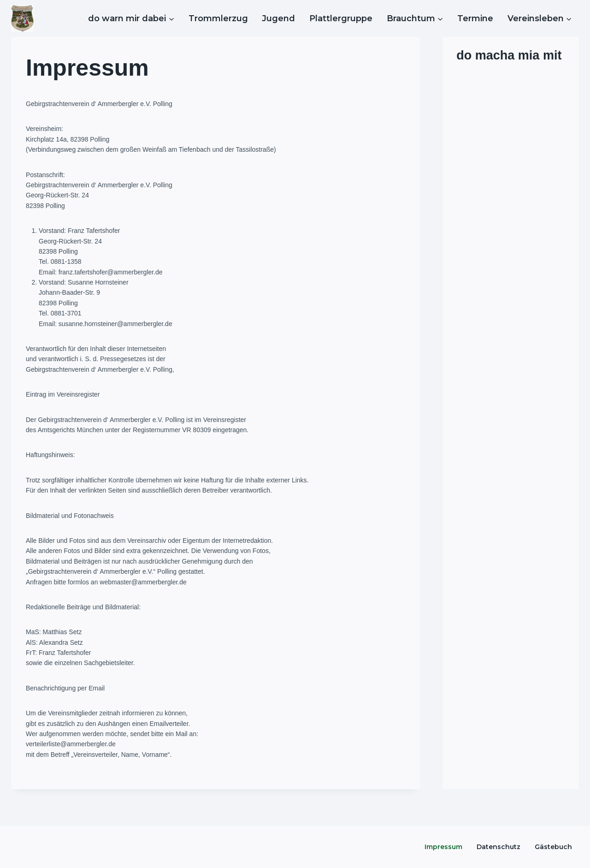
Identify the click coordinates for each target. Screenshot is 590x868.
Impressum (443, 847)
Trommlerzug (218, 18)
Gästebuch (553, 847)
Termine (475, 18)
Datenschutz (499, 847)
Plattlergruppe (341, 18)
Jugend (278, 18)
